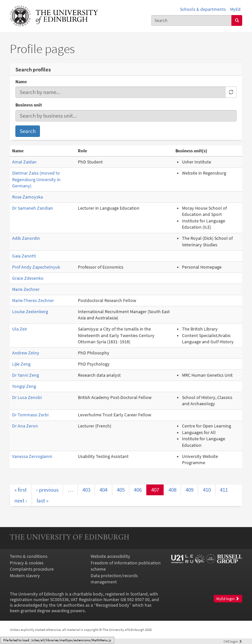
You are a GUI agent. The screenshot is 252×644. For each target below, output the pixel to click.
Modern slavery (25, 576)
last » (43, 501)
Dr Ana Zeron (25, 426)
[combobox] (192, 20)
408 (172, 490)
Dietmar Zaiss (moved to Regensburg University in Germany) (36, 180)
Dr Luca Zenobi (27, 398)
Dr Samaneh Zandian (33, 208)
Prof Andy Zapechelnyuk (36, 267)
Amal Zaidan (24, 162)
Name (21, 82)
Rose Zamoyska (27, 197)
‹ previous (47, 490)
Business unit (29, 105)
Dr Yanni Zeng (26, 375)
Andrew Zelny (26, 353)
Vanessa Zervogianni (32, 456)
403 (86, 490)
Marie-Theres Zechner (33, 301)
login (233, 641)
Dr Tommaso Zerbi (30, 415)
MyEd (235, 9)
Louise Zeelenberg (30, 312)
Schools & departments (203, 9)
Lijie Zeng (21, 364)
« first (21, 490)
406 (138, 490)
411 (224, 490)
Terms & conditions (29, 556)
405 (121, 490)
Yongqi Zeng (24, 386)
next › (21, 501)
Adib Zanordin (26, 238)
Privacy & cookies (27, 563)
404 (103, 490)
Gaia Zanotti (24, 256)
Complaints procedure (32, 569)
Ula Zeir (20, 329)
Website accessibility (110, 556)
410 (207, 490)
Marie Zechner (26, 289)
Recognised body (113, 605)
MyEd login (228, 599)
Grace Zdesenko (28, 278)
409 (189, 490)
